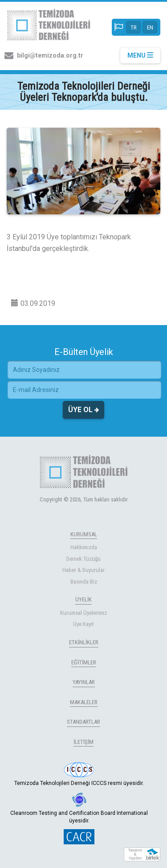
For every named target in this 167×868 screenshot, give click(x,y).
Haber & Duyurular (83, 570)
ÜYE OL (83, 410)
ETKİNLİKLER (84, 642)
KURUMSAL (84, 534)
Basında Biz (84, 582)
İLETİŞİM (83, 742)
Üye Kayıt (83, 624)
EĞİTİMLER (84, 662)
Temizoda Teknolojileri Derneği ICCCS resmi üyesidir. (79, 774)
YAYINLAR (84, 682)
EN (150, 27)
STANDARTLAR (83, 722)
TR (134, 27)
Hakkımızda (84, 547)
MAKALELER (84, 702)
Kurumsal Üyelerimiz (83, 613)
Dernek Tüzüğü (83, 559)
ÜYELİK (83, 599)
